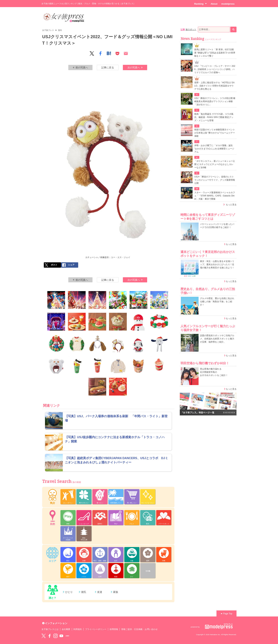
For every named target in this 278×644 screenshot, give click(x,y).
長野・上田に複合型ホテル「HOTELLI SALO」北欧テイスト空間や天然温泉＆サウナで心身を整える (214, 86)
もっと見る (231, 205)
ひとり (69, 592)
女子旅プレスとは (50, 629)
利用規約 (78, 629)
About (214, 4)
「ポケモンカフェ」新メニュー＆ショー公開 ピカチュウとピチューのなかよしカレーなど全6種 (215, 164)
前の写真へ (80, 67)
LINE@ (67, 636)
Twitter (44, 636)
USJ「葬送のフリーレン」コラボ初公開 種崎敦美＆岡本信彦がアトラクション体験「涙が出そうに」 (215, 101)
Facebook (49, 636)
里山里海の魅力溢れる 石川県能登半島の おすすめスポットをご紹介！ (214, 372)
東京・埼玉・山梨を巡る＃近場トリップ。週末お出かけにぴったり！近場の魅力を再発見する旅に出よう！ (217, 264)
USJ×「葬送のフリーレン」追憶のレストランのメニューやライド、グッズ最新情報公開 (215, 180)
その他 (148, 571)
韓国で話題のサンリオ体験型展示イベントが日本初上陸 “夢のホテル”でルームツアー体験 (215, 133)
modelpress (228, 4)
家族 (116, 592)
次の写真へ (135, 67)
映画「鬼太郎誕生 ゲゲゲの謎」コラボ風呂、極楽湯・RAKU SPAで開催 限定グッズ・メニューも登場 (214, 117)
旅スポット (191, 29)
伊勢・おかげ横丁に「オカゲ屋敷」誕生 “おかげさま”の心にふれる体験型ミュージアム (214, 149)
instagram (55, 636)
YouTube (61, 636)
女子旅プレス (48, 30)
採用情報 (114, 629)
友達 (100, 592)
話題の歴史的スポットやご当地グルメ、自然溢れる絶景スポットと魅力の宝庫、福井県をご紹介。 (217, 339)
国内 (60, 30)
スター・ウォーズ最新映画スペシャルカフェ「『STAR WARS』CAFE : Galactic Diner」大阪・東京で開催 (215, 196)
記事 (183, 29)
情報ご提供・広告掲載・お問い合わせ (139, 629)
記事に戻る (108, 67)
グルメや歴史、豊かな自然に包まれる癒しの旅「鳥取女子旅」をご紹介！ (217, 302)
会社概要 (66, 629)
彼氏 (84, 592)
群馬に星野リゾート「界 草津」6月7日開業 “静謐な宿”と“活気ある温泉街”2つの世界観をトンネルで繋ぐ (215, 53)
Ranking (200, 4)
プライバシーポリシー (96, 629)
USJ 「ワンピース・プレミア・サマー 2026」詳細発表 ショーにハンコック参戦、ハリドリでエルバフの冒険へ (215, 69)
